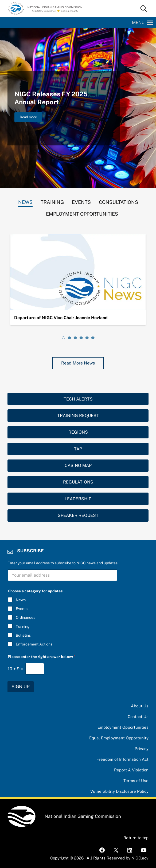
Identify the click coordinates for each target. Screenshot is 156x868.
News (21, 600)
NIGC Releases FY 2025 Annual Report (51, 98)
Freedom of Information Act (122, 759)
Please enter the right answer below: (42, 657)
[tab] (25, 201)
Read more (31, 118)
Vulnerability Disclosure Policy (119, 791)
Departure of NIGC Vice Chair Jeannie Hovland (61, 318)
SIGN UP (21, 687)
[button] (138, 23)
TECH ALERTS (78, 399)
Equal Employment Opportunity (119, 738)
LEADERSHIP (78, 499)
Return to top (136, 838)
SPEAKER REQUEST (78, 515)
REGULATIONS (78, 482)
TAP (78, 449)
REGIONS (78, 432)
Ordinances (26, 618)
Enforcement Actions (34, 644)
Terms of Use (136, 781)
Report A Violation (131, 770)
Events (22, 609)
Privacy (142, 749)
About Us (140, 706)
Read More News (78, 363)
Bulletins (23, 635)
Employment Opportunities (123, 727)
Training (23, 627)
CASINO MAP (78, 465)
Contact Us (138, 717)
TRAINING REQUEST (78, 416)
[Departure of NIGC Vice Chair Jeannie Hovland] (78, 272)
